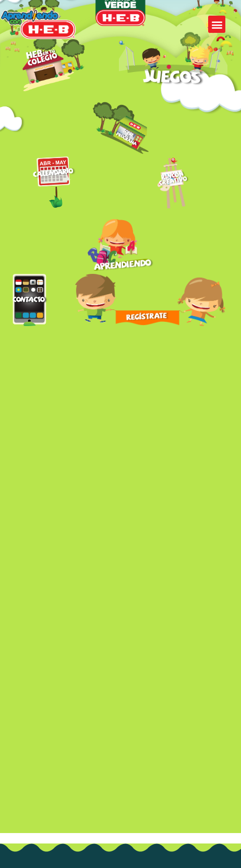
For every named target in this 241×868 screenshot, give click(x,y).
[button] (217, 24)
